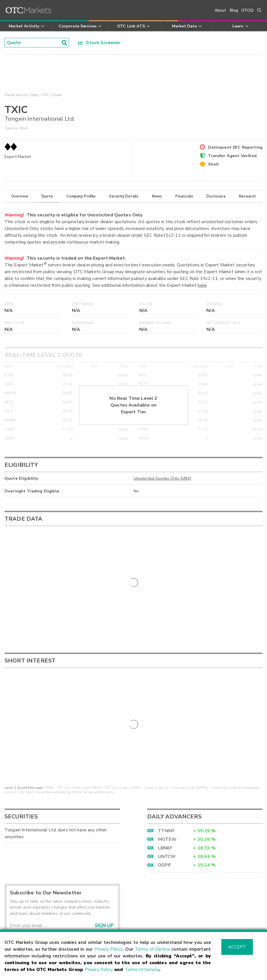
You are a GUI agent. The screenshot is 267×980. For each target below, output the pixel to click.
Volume (146, 304)
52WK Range (83, 323)
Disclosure (216, 196)
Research (247, 196)
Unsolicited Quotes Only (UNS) (162, 478)
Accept (237, 947)
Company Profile (81, 196)
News (157, 196)
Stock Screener (99, 43)
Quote (47, 196)
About (220, 10)
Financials (184, 196)
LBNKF (165, 751)
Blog (234, 10)
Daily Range (83, 304)
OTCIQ (247, 10)
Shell (213, 164)
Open (9, 304)
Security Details (124, 196)
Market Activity (16, 95)
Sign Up (104, 829)
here (202, 285)
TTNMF (166, 734)
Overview (20, 196)
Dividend (214, 304)
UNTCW (167, 760)
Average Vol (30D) (155, 323)
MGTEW (167, 743)
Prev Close (15, 323)
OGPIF (165, 769)
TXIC (46, 95)
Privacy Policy (109, 949)
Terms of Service (153, 949)
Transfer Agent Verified (232, 156)
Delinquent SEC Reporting (235, 147)
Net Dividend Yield (223, 323)
